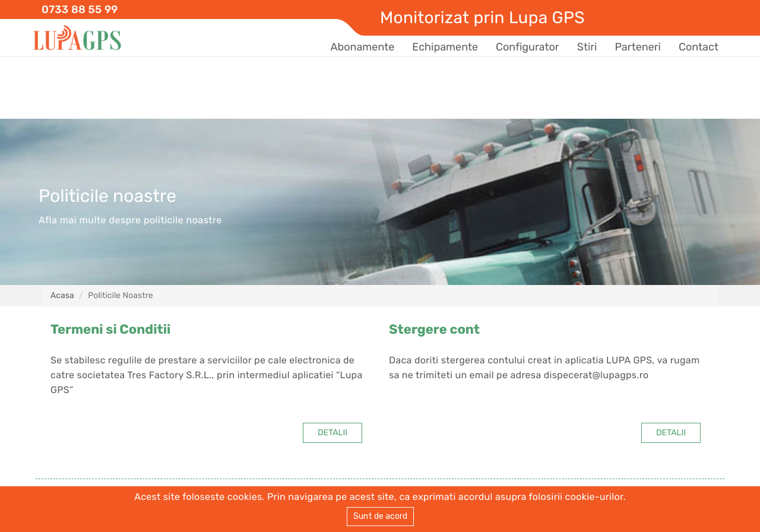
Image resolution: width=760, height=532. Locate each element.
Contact (699, 47)
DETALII (332, 433)
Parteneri (637, 47)
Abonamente (362, 47)
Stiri (587, 47)
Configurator (528, 47)
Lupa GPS (77, 38)
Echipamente (445, 47)
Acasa (62, 295)
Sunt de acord (380, 516)
